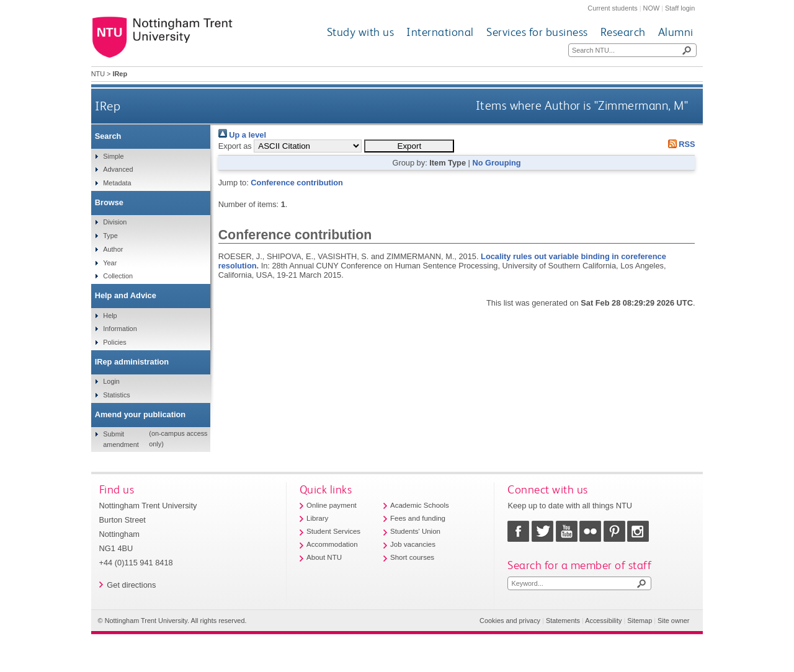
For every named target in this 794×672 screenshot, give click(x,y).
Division (115, 222)
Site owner (673, 621)
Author (113, 249)
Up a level (242, 135)
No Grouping (496, 163)
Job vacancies (413, 544)
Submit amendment (121, 439)
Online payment (332, 505)
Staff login (680, 8)
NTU (98, 74)
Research (623, 32)
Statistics (117, 395)
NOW (652, 8)
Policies (114, 342)
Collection (118, 276)
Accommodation (332, 544)
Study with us (361, 32)
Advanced (118, 169)
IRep (108, 106)
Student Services (333, 531)
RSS (679, 144)
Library (317, 518)
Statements (563, 621)
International (440, 32)
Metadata (117, 183)
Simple (113, 156)
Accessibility (603, 621)
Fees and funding (418, 518)
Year (110, 263)
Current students (612, 8)
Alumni (676, 32)
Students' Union (415, 531)
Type (110, 236)
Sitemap (640, 621)
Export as (235, 146)
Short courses (412, 557)
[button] (409, 146)
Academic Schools (420, 505)
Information (120, 329)
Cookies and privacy (510, 621)
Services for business (537, 32)
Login (111, 381)
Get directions (131, 585)
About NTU (324, 557)
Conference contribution (297, 183)
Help (110, 316)
